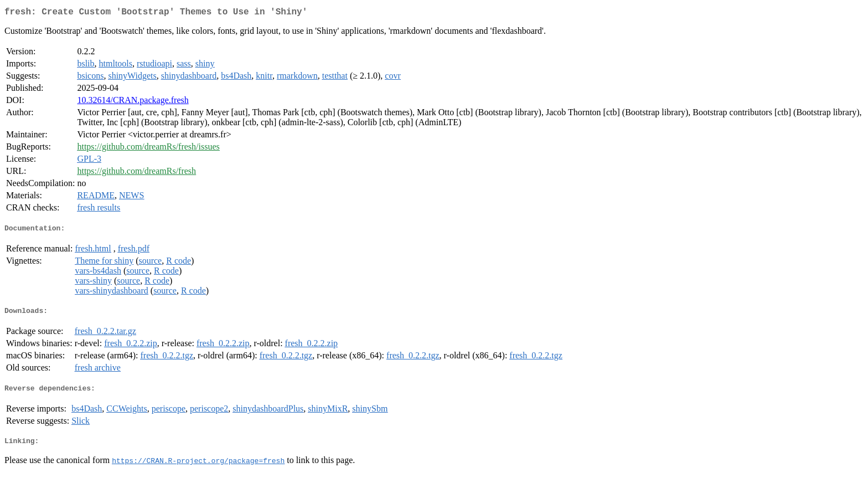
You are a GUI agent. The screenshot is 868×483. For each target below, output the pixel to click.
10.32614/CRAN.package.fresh (133, 102)
